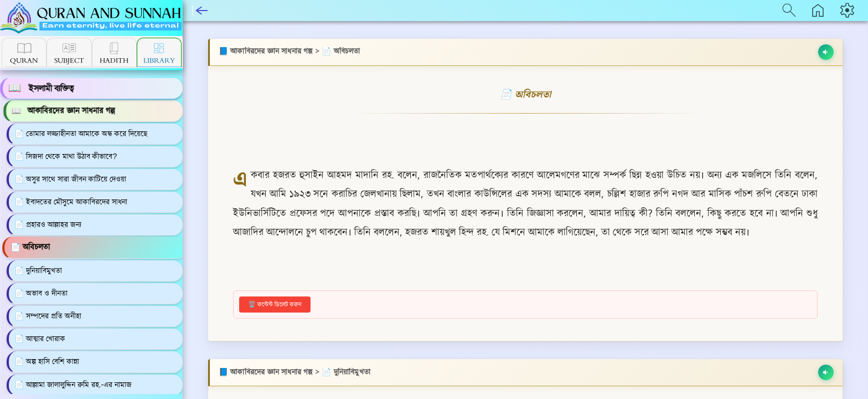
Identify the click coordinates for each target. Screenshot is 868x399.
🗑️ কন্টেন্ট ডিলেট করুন (275, 304)
